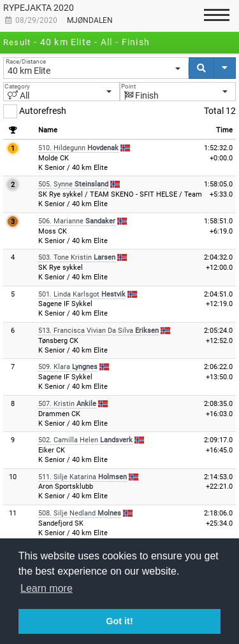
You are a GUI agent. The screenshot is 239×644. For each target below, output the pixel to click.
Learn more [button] (47, 588)
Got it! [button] (119, 621)
